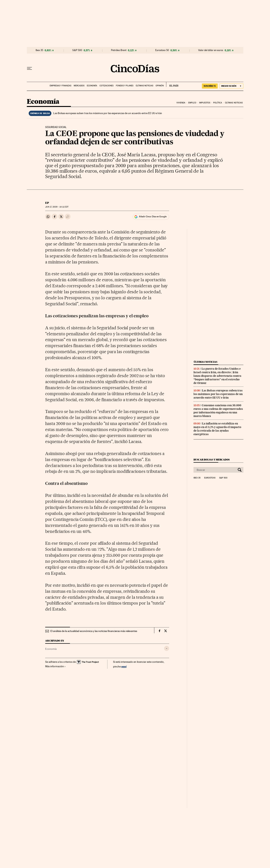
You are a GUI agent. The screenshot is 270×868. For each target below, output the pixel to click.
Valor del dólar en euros (211, 50)
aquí (124, 666)
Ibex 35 (39, 50)
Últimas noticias (144, 86)
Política (218, 103)
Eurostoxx (210, 478)
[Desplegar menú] (29, 68)
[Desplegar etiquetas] (167, 648)
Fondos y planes (125, 86)
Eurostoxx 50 (162, 50)
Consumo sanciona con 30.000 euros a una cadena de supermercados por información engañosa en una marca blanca (218, 411)
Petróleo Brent (119, 50)
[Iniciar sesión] (231, 86)
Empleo (192, 103)
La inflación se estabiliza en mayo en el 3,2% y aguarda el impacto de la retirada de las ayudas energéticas (217, 429)
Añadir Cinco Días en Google (153, 217)
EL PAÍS (172, 84)
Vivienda (181, 103)
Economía (92, 86)
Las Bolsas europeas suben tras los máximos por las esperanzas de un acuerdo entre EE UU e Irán (108, 113)
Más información (55, 666)
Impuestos (205, 103)
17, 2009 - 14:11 (57, 207)
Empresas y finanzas (60, 86)
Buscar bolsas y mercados (212, 460)
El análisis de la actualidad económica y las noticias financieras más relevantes (94, 631)
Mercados (79, 86)
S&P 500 (77, 50)
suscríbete (210, 86)
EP (47, 203)
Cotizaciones (106, 86)
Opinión (160, 86)
